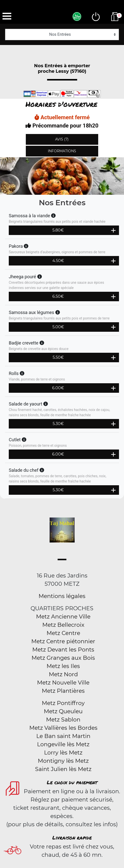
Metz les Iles (63, 666)
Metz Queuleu (63, 711)
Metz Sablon (63, 720)
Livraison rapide (72, 837)
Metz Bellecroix (63, 625)
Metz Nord (63, 674)
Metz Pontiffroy (63, 703)
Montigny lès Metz (63, 761)
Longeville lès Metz (63, 744)
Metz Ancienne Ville (63, 617)
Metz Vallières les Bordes (63, 728)
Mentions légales (62, 596)
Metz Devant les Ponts (63, 650)
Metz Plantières (63, 691)
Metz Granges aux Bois (63, 658)
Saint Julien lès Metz (63, 769)
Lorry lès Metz (63, 753)
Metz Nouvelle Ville (63, 683)
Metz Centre (63, 633)
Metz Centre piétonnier (63, 641)
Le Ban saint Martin (63, 736)
